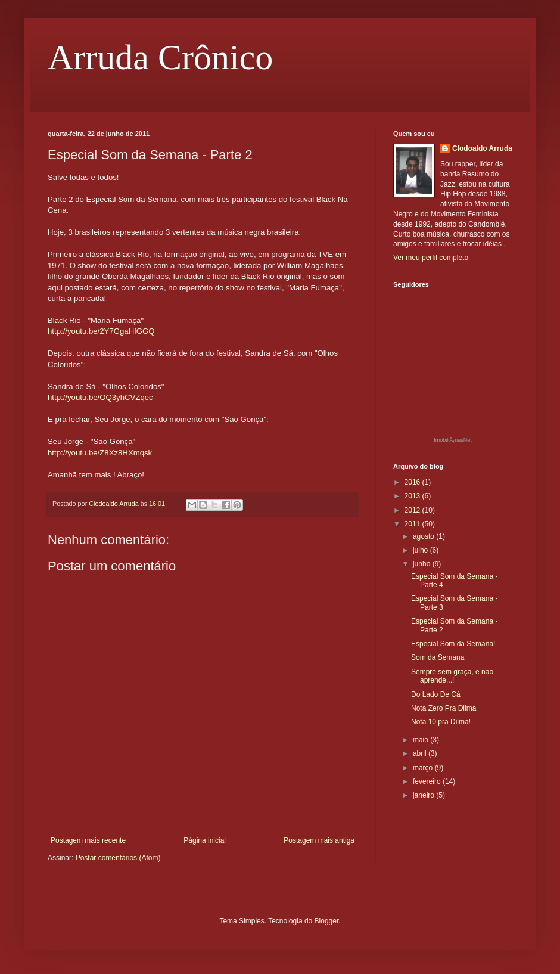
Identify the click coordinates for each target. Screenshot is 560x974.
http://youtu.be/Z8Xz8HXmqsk (100, 453)
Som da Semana (438, 657)
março (424, 768)
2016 (413, 482)
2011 (413, 524)
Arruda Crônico (160, 57)
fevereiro (428, 781)
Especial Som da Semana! (453, 644)
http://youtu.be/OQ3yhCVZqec (100, 397)
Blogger (327, 921)
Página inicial (205, 840)
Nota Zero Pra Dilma (444, 708)
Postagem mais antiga (319, 840)
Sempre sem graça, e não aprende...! (452, 676)
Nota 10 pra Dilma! (441, 722)
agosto (424, 536)
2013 (413, 496)
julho (421, 550)
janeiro (424, 795)
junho (423, 564)
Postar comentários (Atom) (118, 858)
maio (421, 740)
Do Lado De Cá (436, 694)
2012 (413, 510)
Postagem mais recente (88, 840)
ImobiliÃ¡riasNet (453, 440)
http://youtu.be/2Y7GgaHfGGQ (101, 331)
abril (421, 753)
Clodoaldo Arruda (482, 148)
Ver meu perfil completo (431, 258)
